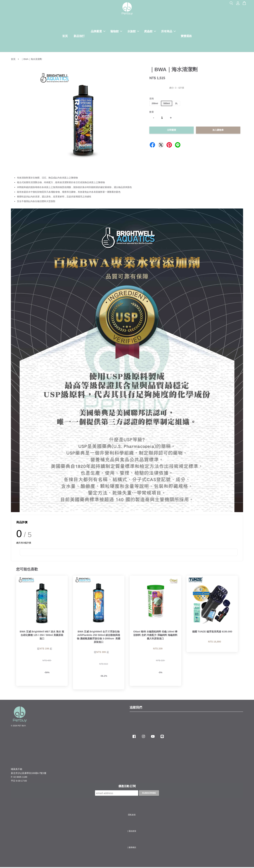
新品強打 (79, 37)
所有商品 (168, 32)
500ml (167, 104)
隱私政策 (132, 815)
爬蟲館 (150, 32)
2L (176, 104)
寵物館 (116, 32)
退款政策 (132, 832)
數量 (152, 113)
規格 (152, 99)
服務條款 (132, 848)
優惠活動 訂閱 (127, 787)
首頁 (65, 37)
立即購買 (172, 131)
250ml (155, 104)
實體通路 (186, 37)
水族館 (133, 32)
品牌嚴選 (98, 32)
